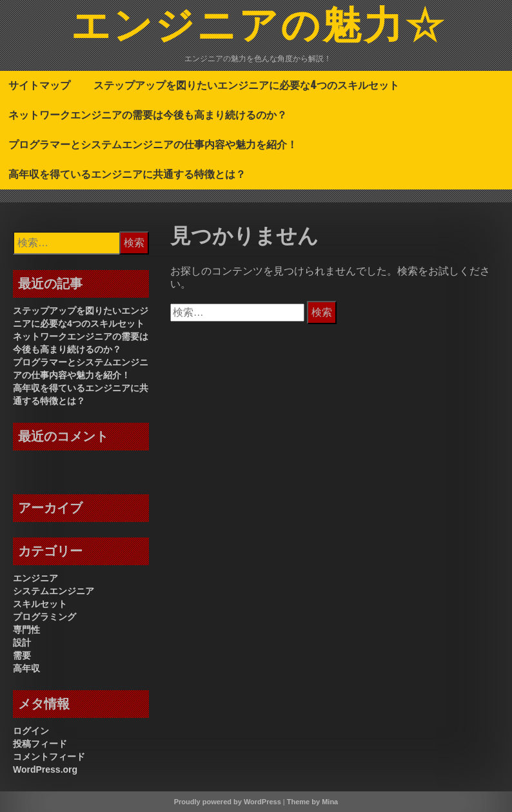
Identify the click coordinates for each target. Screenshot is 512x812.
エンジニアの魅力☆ (259, 28)
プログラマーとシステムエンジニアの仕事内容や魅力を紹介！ (153, 144)
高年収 (26, 668)
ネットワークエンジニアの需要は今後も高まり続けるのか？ (148, 115)
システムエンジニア (54, 591)
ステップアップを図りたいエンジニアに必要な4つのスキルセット (246, 85)
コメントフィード (49, 757)
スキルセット (40, 604)
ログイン (31, 731)
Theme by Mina (312, 802)
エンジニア (35, 578)
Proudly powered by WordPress (228, 802)
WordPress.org (45, 769)
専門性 (26, 630)
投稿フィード (40, 744)
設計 (22, 643)
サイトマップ (39, 85)
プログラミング (44, 617)
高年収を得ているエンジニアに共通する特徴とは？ (127, 174)
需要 (22, 655)
